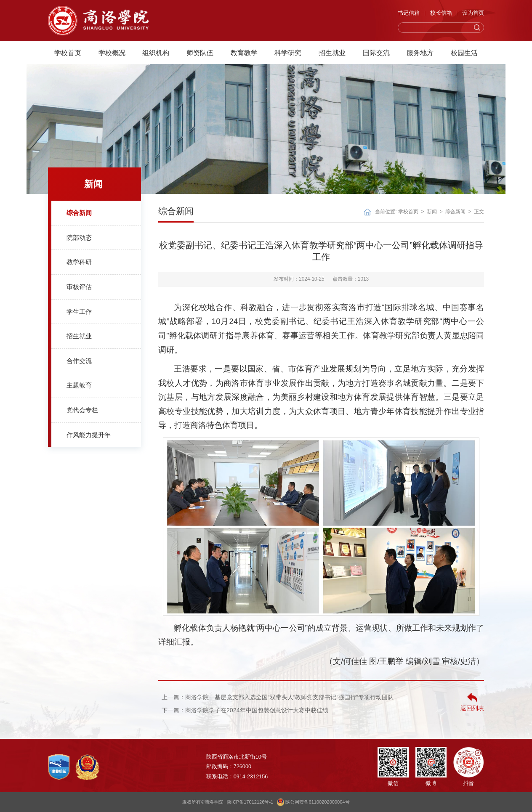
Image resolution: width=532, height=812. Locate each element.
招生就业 (332, 51)
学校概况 (112, 51)
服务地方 (420, 51)
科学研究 (288, 51)
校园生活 (464, 51)
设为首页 (473, 13)
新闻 (432, 212)
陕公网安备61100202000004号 (313, 802)
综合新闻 (455, 212)
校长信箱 (441, 13)
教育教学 (244, 51)
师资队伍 (200, 51)
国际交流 (376, 51)
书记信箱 (409, 13)
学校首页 (68, 51)
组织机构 (156, 51)
